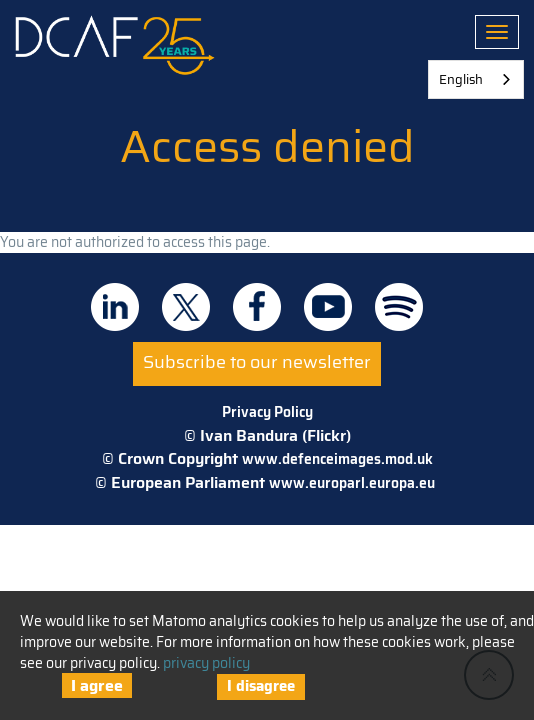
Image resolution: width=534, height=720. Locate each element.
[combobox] (476, 79)
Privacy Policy (267, 412)
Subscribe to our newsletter (257, 362)
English (461, 79)
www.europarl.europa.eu (352, 483)
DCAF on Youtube (328, 307)
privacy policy (206, 663)
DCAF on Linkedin (115, 307)
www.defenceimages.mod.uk (337, 459)
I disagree (261, 686)
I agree (97, 685)
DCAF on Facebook (257, 307)
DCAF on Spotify (399, 307)
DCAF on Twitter (186, 307)
